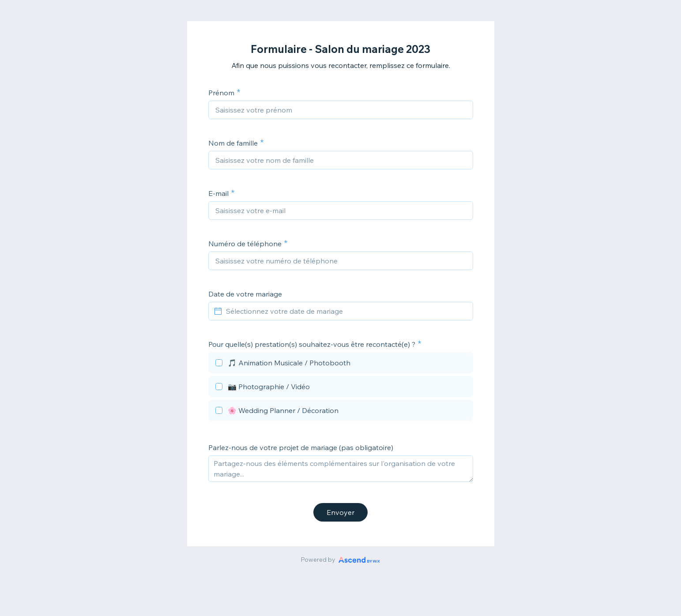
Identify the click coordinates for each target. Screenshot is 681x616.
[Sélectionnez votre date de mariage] (346, 311)
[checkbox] (341, 364)
